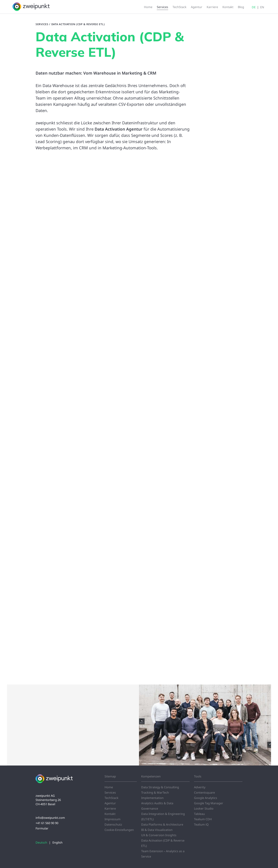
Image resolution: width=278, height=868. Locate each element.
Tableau (199, 814)
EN (262, 7)
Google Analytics (206, 798)
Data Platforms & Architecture (162, 824)
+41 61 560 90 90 (47, 823)
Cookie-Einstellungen (119, 830)
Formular (42, 828)
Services (42, 24)
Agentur (110, 803)
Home (109, 787)
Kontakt (110, 814)
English (57, 842)
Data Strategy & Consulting (160, 787)
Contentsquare (204, 793)
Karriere (110, 808)
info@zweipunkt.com (50, 818)
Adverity (200, 787)
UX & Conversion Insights (159, 835)
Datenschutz (113, 824)
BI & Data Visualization (157, 830)
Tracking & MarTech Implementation (155, 795)
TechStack (111, 798)
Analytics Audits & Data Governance (157, 806)
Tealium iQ (201, 824)
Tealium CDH (203, 819)
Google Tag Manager (209, 803)
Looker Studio (204, 808)
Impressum (113, 819)
